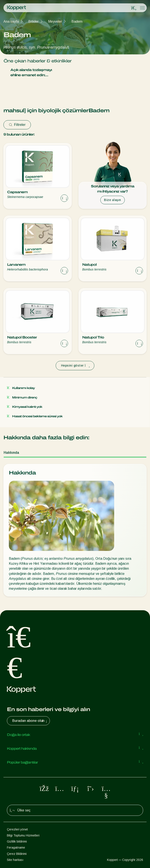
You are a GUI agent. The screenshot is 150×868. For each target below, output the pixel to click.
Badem (77, 21)
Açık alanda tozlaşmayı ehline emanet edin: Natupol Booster (47, 73)
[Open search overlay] (134, 8)
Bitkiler (33, 21)
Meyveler (55, 21)
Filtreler (17, 125)
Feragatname (16, 847)
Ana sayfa (11, 21)
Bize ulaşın (113, 200)
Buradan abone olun (30, 721)
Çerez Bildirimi (17, 854)
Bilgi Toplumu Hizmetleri (23, 835)
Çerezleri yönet (17, 829)
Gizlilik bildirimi (17, 841)
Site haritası (15, 860)
